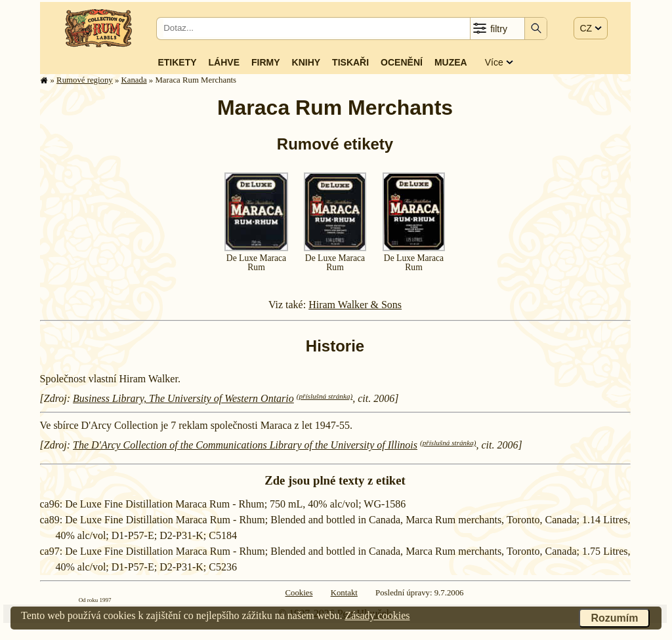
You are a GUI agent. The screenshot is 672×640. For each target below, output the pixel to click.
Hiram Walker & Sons (355, 305)
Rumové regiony (85, 80)
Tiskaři (350, 62)
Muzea (451, 62)
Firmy (266, 62)
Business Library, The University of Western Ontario (183, 398)
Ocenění (402, 62)
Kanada (134, 80)
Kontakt (344, 593)
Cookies (299, 593)
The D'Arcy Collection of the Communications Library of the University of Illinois (245, 445)
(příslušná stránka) (325, 396)
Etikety (177, 62)
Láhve (224, 62)
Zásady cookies (377, 615)
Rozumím (614, 618)
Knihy (306, 62)
